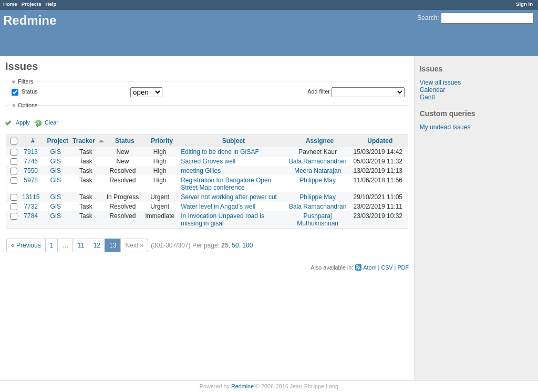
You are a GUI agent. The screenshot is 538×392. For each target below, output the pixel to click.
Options (28, 105)
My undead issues (445, 127)
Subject (234, 141)
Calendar (433, 90)
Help (51, 4)
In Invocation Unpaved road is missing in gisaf (223, 220)
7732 (31, 207)
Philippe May (318, 180)
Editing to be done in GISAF (220, 152)
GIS (55, 152)
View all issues (440, 82)
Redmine (242, 386)
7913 (31, 152)
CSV (387, 267)
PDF (403, 267)
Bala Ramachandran (318, 161)
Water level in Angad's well (218, 207)
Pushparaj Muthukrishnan (318, 220)
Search (427, 18)
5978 (31, 180)
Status (29, 92)
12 (97, 245)
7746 (31, 161)
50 (235, 245)
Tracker (84, 141)
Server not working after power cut (229, 197)
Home (10, 4)
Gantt (427, 97)
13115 (31, 197)
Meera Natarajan (318, 171)
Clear (51, 122)
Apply (23, 122)
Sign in (524, 4)
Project (58, 141)
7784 (31, 216)
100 (247, 245)
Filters (25, 81)
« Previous (26, 245)
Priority (162, 141)
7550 (31, 171)
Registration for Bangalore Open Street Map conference (226, 184)
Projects (32, 4)
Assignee (320, 141)
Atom (370, 267)
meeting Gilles (201, 171)
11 (81, 245)
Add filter (319, 91)
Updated (380, 141)
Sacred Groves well (208, 161)
